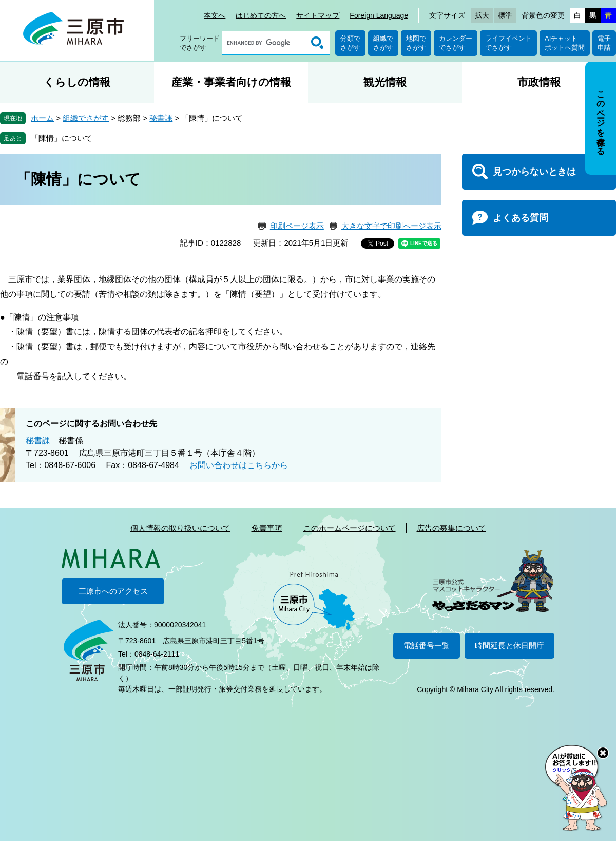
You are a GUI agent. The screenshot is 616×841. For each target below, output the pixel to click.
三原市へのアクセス (113, 591)
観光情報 (385, 82)
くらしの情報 (77, 82)
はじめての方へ (261, 15)
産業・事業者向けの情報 (231, 82)
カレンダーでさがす (456, 43)
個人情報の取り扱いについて (180, 528)
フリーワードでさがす (200, 43)
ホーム (42, 118)
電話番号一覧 (427, 646)
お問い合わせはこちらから (239, 465)
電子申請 (604, 43)
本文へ (215, 15)
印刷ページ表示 (297, 226)
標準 (505, 15)
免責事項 (267, 528)
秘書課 (161, 118)
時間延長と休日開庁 (509, 646)
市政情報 (539, 82)
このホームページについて (350, 528)
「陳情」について (62, 138)
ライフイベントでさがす (508, 43)
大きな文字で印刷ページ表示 (391, 226)
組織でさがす (383, 43)
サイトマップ (318, 15)
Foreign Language (379, 15)
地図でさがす (416, 43)
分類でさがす (350, 43)
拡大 (482, 15)
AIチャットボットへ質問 (565, 43)
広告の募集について (451, 528)
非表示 (610, 62)
